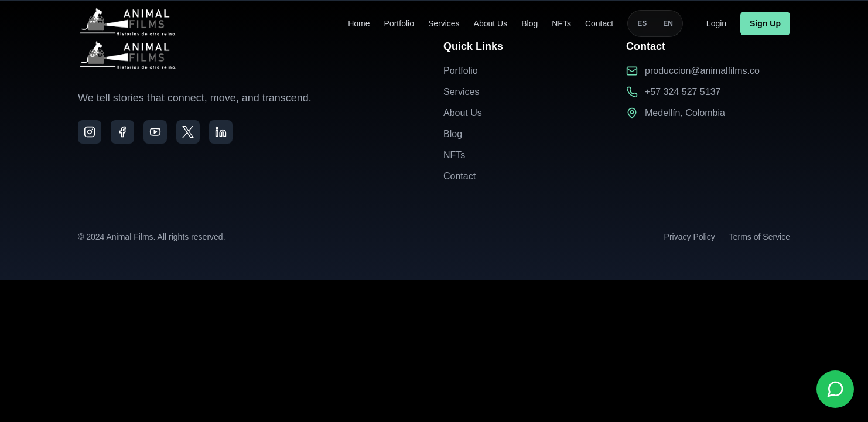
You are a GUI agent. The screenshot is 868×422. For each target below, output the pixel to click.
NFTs (561, 22)
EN (668, 22)
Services (444, 22)
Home (359, 22)
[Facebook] (122, 132)
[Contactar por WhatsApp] (835, 389)
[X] (188, 132)
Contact (599, 22)
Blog (529, 22)
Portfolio (399, 22)
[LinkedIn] (221, 132)
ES (642, 22)
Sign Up (765, 22)
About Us (491, 22)
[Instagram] (90, 132)
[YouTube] (155, 132)
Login (716, 22)
